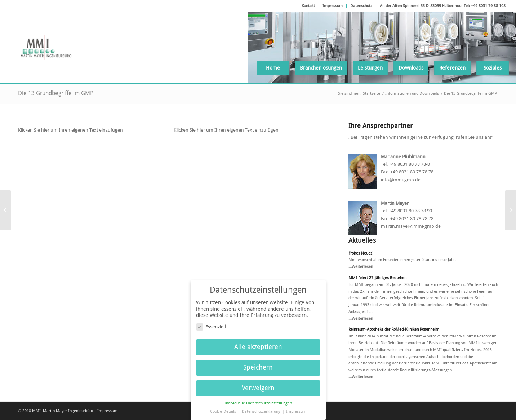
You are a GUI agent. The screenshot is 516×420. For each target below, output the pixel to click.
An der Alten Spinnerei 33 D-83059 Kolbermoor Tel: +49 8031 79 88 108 (443, 6)
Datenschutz (361, 6)
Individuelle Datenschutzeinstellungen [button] (258, 400)
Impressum (333, 6)
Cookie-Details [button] (224, 408)
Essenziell (211, 323)
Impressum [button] (296, 408)
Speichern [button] (258, 364)
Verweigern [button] (258, 385)
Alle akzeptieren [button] (258, 344)
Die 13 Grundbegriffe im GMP (56, 93)
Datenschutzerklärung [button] (262, 408)
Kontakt (308, 6)
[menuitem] (308, 6)
